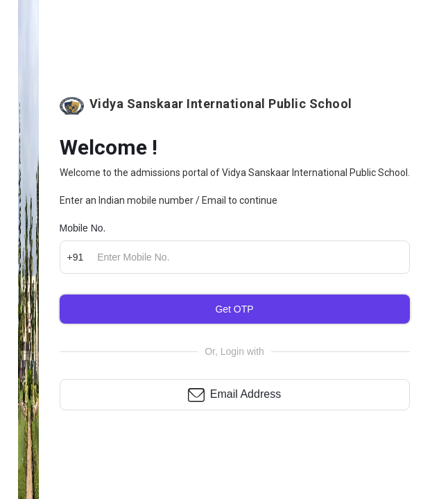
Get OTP (234, 309)
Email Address (245, 394)
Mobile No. (83, 228)
